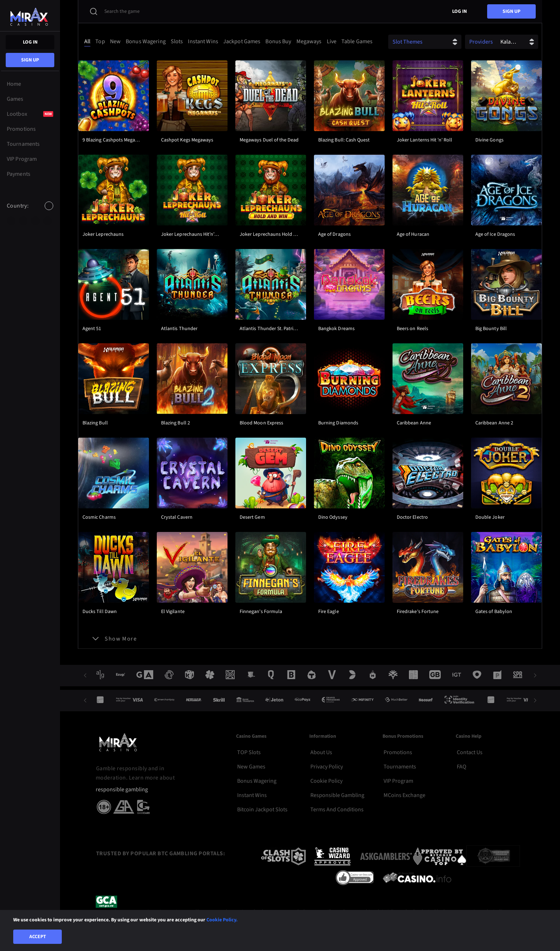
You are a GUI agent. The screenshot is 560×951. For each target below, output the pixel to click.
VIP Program (398, 781)
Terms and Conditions (337, 810)
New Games (251, 767)
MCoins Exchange (404, 795)
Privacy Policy (327, 767)
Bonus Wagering (257, 781)
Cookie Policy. (222, 920)
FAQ (462, 767)
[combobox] (30, 212)
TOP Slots (249, 752)
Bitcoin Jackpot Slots (262, 810)
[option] (11, 221)
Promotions (398, 752)
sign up (30, 60)
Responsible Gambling (337, 795)
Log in (30, 42)
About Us (321, 752)
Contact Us (470, 752)
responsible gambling (122, 790)
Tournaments (400, 767)
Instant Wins (252, 795)
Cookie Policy (326, 781)
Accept (38, 937)
